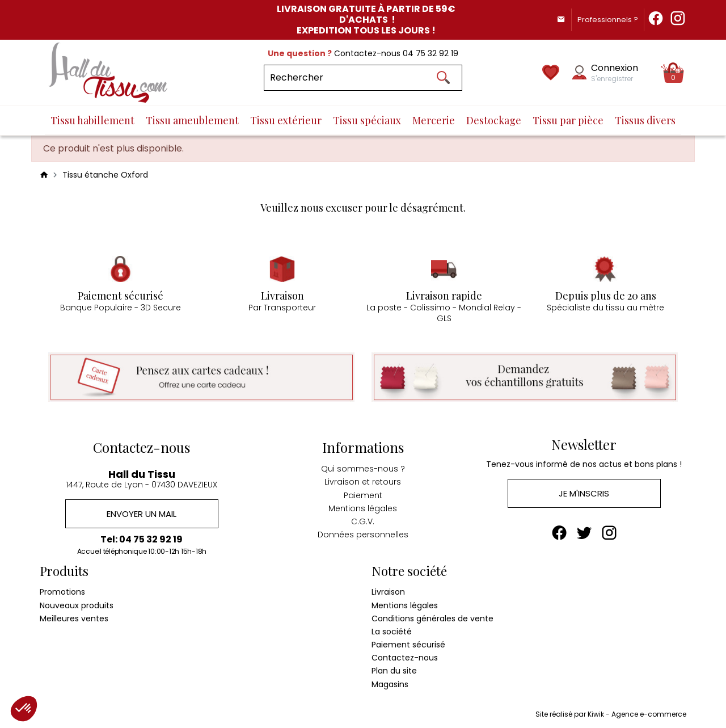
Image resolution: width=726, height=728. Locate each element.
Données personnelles (363, 535)
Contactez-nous (405, 658)
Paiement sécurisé (408, 645)
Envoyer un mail (142, 513)
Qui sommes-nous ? (363, 469)
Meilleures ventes (74, 618)
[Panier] (674, 73)
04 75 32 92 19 (430, 53)
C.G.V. (363, 521)
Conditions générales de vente (432, 618)
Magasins (390, 684)
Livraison (388, 592)
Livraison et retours (363, 482)
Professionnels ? (608, 20)
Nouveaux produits (77, 605)
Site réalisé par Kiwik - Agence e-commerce (611, 714)
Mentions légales (363, 508)
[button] (24, 709)
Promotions (62, 592)
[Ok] (443, 78)
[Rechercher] (363, 78)
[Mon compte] (579, 72)
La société (392, 632)
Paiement (363, 495)
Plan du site (394, 671)
